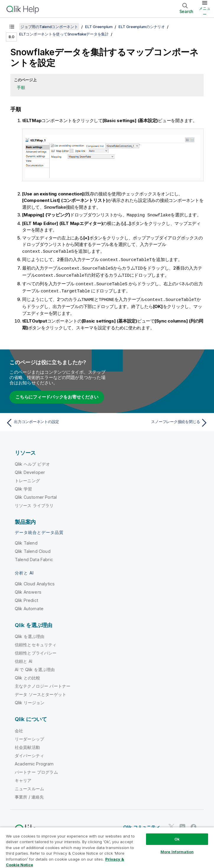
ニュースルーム (29, 786)
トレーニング (27, 478)
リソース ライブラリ (34, 503)
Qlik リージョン (30, 700)
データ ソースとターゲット (40, 692)
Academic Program (34, 761)
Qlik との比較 (27, 675)
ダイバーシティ (29, 753)
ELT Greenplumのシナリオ (142, 27)
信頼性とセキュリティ (36, 642)
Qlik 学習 (23, 486)
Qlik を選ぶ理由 (30, 634)
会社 (19, 728)
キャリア (23, 778)
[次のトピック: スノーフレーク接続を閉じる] (159, 420)
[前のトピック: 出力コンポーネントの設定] (55, 420)
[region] (107, 847)
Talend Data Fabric (34, 557)
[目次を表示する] (12, 27)
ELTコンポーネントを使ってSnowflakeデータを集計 (64, 34)
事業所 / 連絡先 (29, 795)
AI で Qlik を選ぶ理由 (35, 667)
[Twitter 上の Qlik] (171, 824)
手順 (21, 87)
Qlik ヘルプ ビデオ (32, 462)
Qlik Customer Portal (36, 495)
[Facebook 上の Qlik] (194, 824)
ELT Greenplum (99, 27)
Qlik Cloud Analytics (35, 581)
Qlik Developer (30, 470)
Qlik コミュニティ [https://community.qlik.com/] (142, 825)
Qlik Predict (26, 598)
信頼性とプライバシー (36, 651)
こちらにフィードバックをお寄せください (57, 395)
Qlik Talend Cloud (33, 549)
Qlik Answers (28, 590)
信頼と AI (23, 659)
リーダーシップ (29, 737)
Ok (177, 839)
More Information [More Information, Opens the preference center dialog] (177, 852)
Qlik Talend (26, 541)
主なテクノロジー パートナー (43, 684)
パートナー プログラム (36, 770)
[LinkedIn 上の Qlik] (182, 824)
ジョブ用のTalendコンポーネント (49, 27)
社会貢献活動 (27, 745)
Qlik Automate (29, 606)
